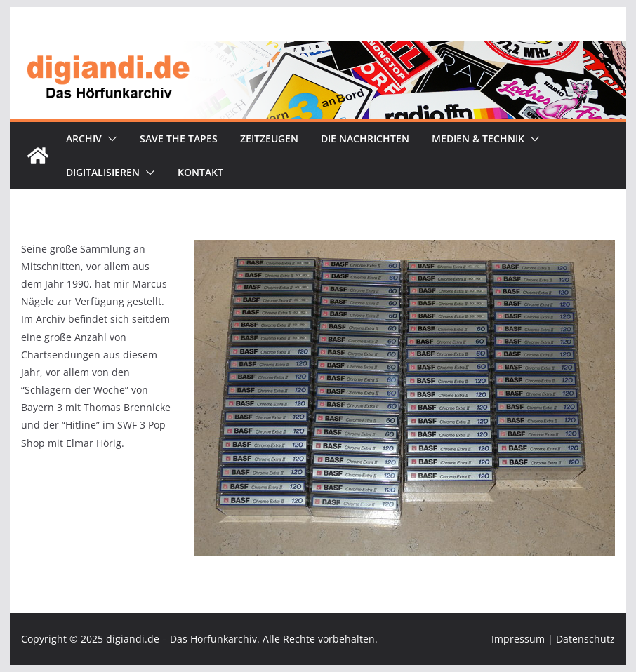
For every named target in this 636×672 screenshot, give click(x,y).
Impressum (518, 639)
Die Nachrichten (365, 139)
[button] (110, 139)
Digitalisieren (103, 172)
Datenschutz (585, 639)
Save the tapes (179, 139)
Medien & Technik (478, 139)
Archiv (84, 139)
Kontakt (200, 172)
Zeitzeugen (269, 139)
